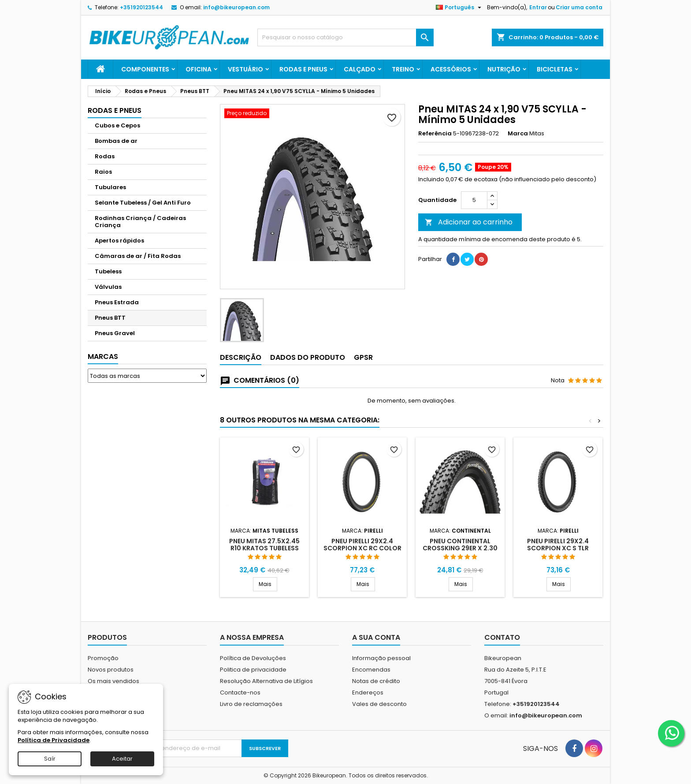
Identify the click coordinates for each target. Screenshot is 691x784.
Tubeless (108, 271)
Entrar (538, 7)
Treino (403, 69)
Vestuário (245, 69)
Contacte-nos (240, 693)
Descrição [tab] (241, 357)
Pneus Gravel (115, 333)
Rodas (105, 156)
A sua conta (376, 637)
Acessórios (451, 69)
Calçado (360, 69)
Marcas (103, 357)
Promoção (103, 658)
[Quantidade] (474, 200)
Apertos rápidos (119, 241)
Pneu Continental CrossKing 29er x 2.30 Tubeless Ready (460, 548)
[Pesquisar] (345, 37)
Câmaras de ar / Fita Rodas (138, 256)
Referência (435, 134)
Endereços (368, 693)
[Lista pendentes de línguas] (460, 7)
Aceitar (122, 759)
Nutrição (504, 69)
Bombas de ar (116, 141)
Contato (502, 637)
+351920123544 (141, 7)
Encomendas (371, 670)
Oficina (199, 69)
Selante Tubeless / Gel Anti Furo (143, 203)
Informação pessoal (381, 658)
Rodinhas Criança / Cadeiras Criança (140, 222)
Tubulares (110, 187)
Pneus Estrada (117, 302)
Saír (50, 759)
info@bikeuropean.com (236, 7)
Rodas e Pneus (303, 69)
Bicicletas (555, 69)
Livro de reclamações (251, 704)
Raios (103, 172)
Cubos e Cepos (117, 125)
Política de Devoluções (253, 658)
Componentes (145, 69)
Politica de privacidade (253, 670)
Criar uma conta (579, 7)
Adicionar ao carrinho (469, 222)
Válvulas (108, 287)
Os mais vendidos (113, 681)
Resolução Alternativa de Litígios (266, 681)
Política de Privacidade (54, 740)
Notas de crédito (376, 681)
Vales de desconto (379, 704)
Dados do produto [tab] (308, 357)
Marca (518, 134)
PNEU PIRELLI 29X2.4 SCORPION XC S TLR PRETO (558, 548)
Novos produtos (111, 670)
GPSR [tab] (363, 357)
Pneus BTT (110, 318)
